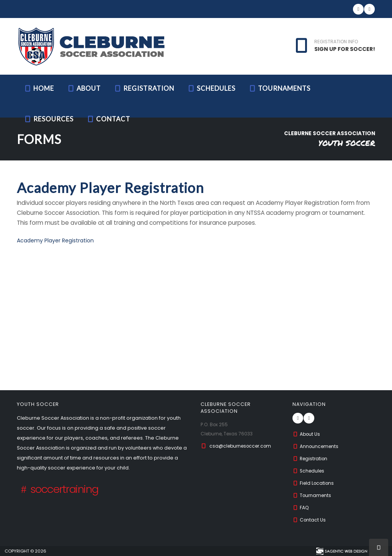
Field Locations (314, 483)
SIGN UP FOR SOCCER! (345, 49)
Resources (49, 119)
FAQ (301, 508)
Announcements (317, 446)
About (84, 88)
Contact (108, 119)
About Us (307, 434)
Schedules (211, 88)
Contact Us (310, 520)
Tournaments (279, 88)
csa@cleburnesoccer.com (243, 446)
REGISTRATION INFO (336, 42)
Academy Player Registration (55, 240)
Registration (144, 88)
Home (39, 88)
